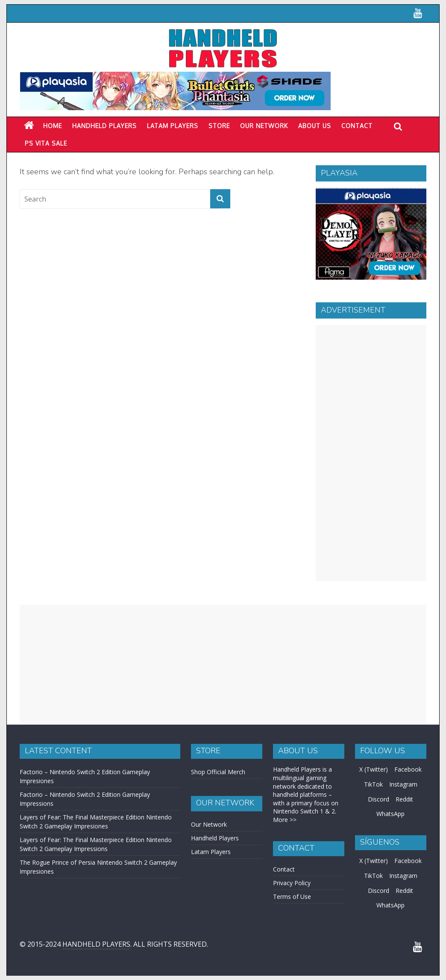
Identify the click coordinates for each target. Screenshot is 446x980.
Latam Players (211, 852)
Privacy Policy (292, 883)
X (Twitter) (374, 769)
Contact (357, 126)
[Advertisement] (371, 453)
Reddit (404, 799)
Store (219, 126)
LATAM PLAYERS (173, 126)
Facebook (408, 769)
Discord (379, 799)
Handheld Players (104, 126)
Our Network (264, 126)
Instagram (403, 784)
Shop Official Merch (218, 772)
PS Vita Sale (46, 143)
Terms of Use (292, 897)
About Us (315, 126)
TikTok (373, 784)
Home (53, 126)
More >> (285, 820)
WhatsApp (390, 814)
